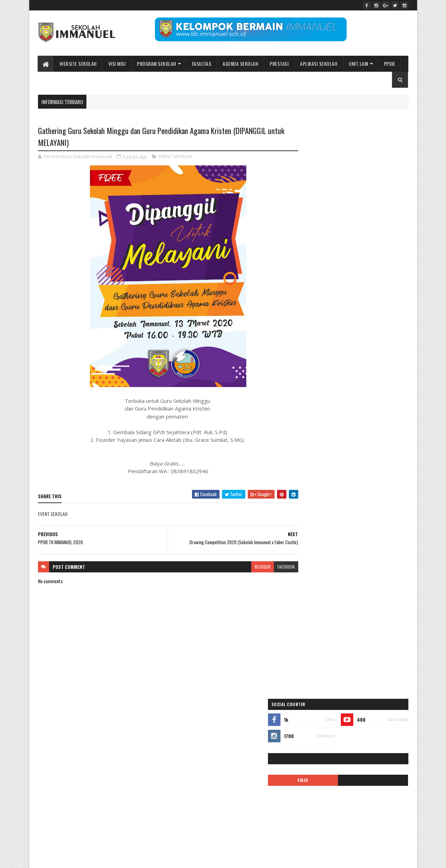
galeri (306, 443)
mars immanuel (314, 504)
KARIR (349, 480)
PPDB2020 (349, 553)
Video (337, 601)
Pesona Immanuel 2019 (369, 541)
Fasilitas (202, 64)
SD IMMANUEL (312, 577)
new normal (363, 504)
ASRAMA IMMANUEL (379, 406)
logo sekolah (364, 492)
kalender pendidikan (318, 480)
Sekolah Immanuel (74, 858)
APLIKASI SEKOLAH (319, 64)
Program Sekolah (157, 64)
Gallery (325, 443)
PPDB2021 (377, 553)
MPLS (340, 504)
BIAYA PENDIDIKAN (316, 419)
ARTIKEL (348, 406)
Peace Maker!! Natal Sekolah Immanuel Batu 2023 (343, 732)
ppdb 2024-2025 (316, 553)
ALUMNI (362, 394)
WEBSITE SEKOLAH (79, 64)
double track (311, 431)
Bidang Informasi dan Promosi (145, 858)
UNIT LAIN (359, 64)
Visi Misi (117, 64)
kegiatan (308, 492)
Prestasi (279, 64)
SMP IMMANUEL (348, 589)
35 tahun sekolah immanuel (324, 394)
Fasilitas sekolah (379, 431)
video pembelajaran (367, 601)
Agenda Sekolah (241, 64)
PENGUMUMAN (370, 528)
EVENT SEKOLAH (175, 157)
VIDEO (325, 206)
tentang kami (380, 589)
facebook (272, 567)
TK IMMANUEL (312, 601)
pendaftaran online (317, 516)
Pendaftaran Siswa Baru (361, 516)
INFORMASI (310, 467)
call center (349, 419)
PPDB (390, 64)
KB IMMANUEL (374, 480)
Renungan (389, 565)
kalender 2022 (375, 467)
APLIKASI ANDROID (316, 406)
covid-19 (374, 419)
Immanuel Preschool (318, 455)
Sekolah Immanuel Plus (352, 577)
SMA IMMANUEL (313, 589)
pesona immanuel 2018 (320, 541)
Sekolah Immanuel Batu (333, 356)
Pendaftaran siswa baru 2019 (325, 528)
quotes (366, 565)
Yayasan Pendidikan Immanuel (326, 614)
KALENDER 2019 (341, 467)
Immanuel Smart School (365, 455)
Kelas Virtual (334, 492)
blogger (249, 567)
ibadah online (351, 443)
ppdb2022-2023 (315, 565)
